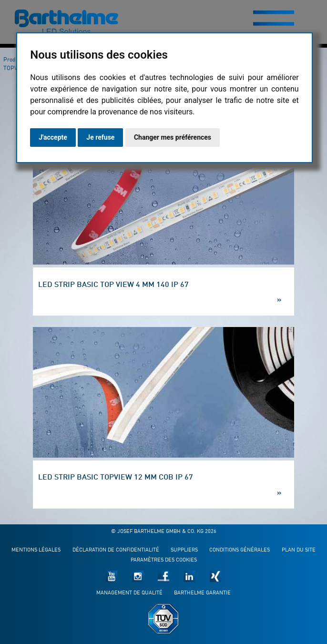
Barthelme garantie (202, 593)
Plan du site (299, 550)
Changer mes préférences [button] (173, 137)
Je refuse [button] (100, 137)
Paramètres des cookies (164, 560)
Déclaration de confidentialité (116, 550)
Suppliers (184, 550)
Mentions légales (36, 550)
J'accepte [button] (53, 137)
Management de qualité (129, 593)
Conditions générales (240, 550)
